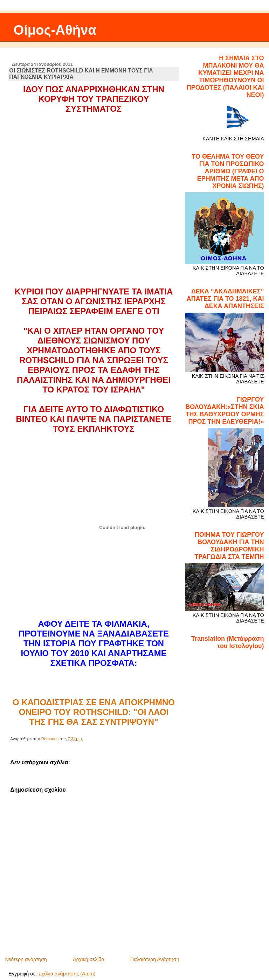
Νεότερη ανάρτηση (26, 959)
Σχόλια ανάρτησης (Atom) (67, 974)
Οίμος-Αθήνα (55, 30)
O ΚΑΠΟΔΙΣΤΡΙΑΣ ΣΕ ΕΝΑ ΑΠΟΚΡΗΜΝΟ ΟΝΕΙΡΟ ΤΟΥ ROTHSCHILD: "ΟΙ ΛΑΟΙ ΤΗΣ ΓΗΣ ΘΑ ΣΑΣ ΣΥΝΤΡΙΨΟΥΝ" (94, 712)
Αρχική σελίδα (89, 959)
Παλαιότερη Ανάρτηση (155, 959)
